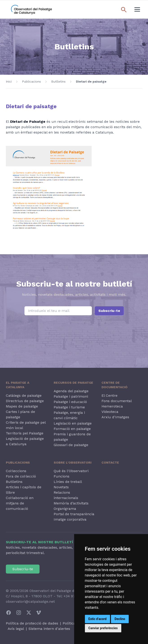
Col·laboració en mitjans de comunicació (20, 503)
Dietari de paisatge (91, 81)
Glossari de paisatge (71, 445)
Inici (9, 81)
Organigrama (65, 509)
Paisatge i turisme (69, 407)
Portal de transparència (74, 514)
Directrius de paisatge (25, 401)
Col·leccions (16, 471)
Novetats (61, 487)
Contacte (110, 462)
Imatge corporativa (70, 519)
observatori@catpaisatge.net (30, 601)
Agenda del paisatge (71, 391)
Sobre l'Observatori (73, 462)
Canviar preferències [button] (103, 628)
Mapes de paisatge (22, 406)
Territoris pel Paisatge (25, 433)
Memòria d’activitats (71, 503)
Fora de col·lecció (21, 476)
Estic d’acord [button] (98, 619)
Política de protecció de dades (32, 623)
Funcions (62, 476)
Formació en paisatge (72, 429)
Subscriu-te (109, 311)
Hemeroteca (112, 406)
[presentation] (74, 334)
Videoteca (110, 412)
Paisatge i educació (70, 402)
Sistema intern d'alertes (49, 629)
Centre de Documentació (115, 385)
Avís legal (16, 629)
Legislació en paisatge (73, 423)
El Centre (109, 395)
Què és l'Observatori (71, 471)
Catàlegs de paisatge (24, 395)
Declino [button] (120, 619)
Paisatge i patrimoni (71, 396)
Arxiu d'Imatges (115, 417)
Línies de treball (68, 482)
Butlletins (58, 81)
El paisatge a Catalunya (18, 385)
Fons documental (117, 401)
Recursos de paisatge (73, 383)
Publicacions (31, 81)
